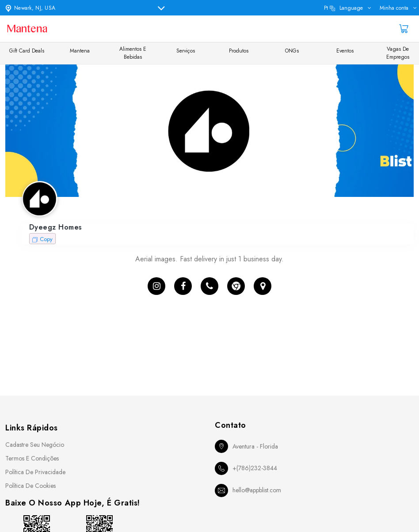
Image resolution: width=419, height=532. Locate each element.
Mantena (80, 51)
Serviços (186, 51)
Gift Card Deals (27, 51)
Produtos (239, 51)
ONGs (292, 51)
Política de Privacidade (35, 472)
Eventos (345, 51)
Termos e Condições (32, 458)
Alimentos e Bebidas (133, 53)
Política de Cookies (30, 486)
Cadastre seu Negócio (35, 445)
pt (343, 8)
